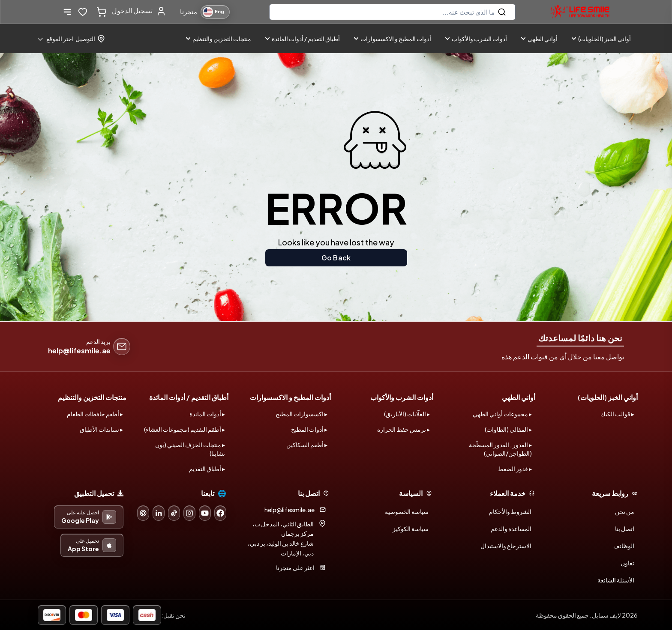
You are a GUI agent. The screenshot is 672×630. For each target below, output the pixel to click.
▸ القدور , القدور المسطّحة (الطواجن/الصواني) (500, 449)
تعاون (627, 563)
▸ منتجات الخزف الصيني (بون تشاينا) (190, 449)
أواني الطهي (539, 39)
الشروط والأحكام (510, 511)
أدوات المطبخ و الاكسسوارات (392, 39)
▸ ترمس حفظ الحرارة (403, 429)
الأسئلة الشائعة (616, 580)
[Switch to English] (215, 12)
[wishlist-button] (83, 12)
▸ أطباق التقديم (207, 469)
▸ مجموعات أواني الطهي (502, 414)
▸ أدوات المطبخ (309, 429)
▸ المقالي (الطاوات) (508, 429)
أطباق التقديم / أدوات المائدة (302, 39)
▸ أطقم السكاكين (307, 445)
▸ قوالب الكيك (617, 414)
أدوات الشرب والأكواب (476, 39)
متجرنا (189, 11)
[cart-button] (100, 12)
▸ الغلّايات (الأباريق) (407, 414)
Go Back (336, 258)
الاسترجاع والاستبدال (506, 546)
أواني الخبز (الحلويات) (601, 39)
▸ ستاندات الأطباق (101, 429)
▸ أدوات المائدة (207, 414)
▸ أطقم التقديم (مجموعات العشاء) (184, 429)
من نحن (625, 511)
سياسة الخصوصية (407, 511)
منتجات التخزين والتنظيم (218, 39)
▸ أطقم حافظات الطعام (95, 414)
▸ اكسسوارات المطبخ (301, 414)
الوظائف (624, 546)
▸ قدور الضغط (515, 469)
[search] (392, 12)
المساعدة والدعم (511, 528)
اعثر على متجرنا (295, 567)
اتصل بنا (625, 528)
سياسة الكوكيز (411, 528)
